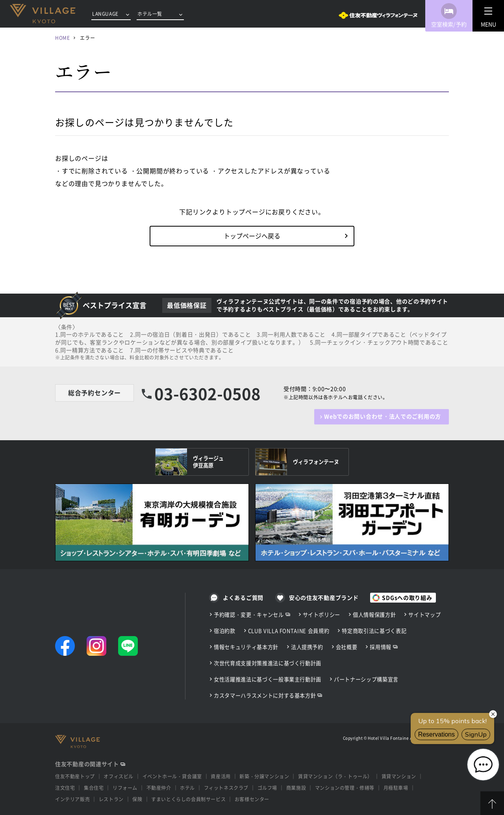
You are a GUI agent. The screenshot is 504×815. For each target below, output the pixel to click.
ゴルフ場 (267, 788)
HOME (62, 38)
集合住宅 (94, 788)
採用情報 (381, 647)
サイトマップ (424, 615)
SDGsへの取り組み (407, 598)
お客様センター (252, 799)
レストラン (111, 799)
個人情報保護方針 (374, 615)
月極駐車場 (396, 788)
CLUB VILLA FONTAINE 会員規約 (289, 631)
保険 (137, 799)
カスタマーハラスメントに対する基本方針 (265, 695)
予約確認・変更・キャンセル (249, 615)
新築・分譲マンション (264, 776)
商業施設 (296, 788)
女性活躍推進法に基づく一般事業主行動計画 (268, 679)
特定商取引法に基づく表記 (374, 631)
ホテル (187, 788)
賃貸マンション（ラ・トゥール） (335, 776)
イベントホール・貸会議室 (172, 776)
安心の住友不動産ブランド (324, 598)
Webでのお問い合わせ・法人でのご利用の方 (383, 416)
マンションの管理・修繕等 (345, 788)
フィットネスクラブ (226, 788)
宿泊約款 (225, 631)
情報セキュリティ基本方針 (246, 647)
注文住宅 (65, 788)
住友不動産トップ (75, 776)
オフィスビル (119, 776)
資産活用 (220, 776)
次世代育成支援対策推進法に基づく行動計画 (268, 663)
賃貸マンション (399, 776)
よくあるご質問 (243, 598)
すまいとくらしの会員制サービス (188, 799)
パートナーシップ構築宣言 (366, 679)
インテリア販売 (72, 799)
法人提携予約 (307, 647)
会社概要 (347, 647)
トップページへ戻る (252, 236)
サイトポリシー (322, 615)
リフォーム (125, 788)
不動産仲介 (159, 788)
